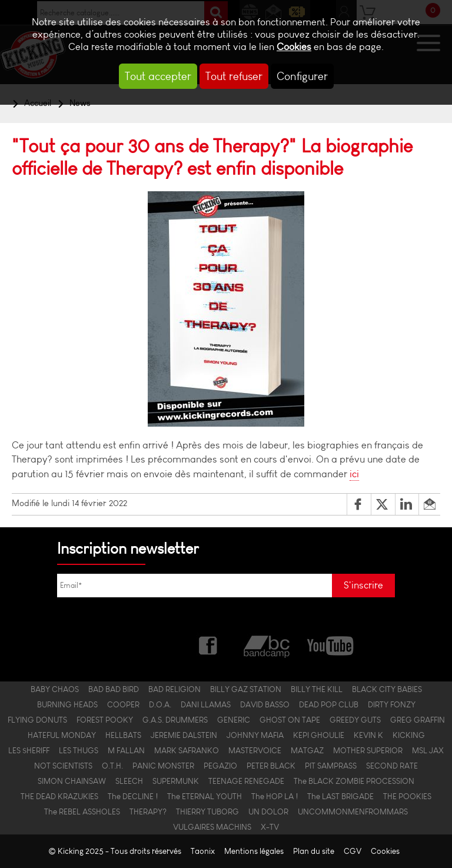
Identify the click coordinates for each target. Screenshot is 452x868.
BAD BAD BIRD (114, 689)
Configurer (302, 76)
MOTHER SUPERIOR (368, 750)
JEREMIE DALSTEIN (184, 735)
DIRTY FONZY (392, 704)
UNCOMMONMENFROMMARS (353, 812)
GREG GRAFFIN (418, 720)
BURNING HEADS (67, 704)
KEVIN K (368, 735)
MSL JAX (428, 750)
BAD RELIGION (175, 689)
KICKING (409, 735)
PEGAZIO (220, 766)
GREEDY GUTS (355, 720)
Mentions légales (254, 851)
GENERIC (234, 720)
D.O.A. (160, 704)
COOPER (123, 704)
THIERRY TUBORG (207, 812)
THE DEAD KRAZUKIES (59, 796)
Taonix (203, 851)
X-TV (270, 827)
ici (354, 474)
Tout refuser (234, 76)
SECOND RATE (392, 766)
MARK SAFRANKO (187, 750)
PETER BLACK (271, 766)
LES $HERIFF (29, 750)
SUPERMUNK (176, 781)
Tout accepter (158, 76)
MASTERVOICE (255, 750)
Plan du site (314, 851)
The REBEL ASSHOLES (82, 812)
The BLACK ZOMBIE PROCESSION (354, 781)
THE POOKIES (407, 796)
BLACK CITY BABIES (387, 689)
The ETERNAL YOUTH (205, 796)
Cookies (294, 47)
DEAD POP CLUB (329, 704)
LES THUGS (79, 750)
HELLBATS (123, 735)
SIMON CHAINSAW (72, 781)
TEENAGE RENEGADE (246, 781)
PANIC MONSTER (163, 766)
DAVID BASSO (265, 704)
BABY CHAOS (55, 689)
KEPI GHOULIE (319, 735)
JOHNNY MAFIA (255, 735)
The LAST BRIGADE (340, 796)
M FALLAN (126, 750)
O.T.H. (112, 766)
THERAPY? (148, 812)
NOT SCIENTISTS (63, 766)
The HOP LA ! (275, 796)
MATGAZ (307, 750)
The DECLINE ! (133, 796)
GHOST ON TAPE (290, 720)
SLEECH (129, 781)
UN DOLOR (268, 812)
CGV (353, 851)
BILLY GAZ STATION (246, 689)
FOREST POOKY (105, 720)
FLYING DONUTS (37, 720)
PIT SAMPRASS (331, 766)
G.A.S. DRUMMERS (175, 720)
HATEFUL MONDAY (62, 735)
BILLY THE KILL (317, 689)
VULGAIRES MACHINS (212, 827)
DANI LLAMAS (206, 704)
